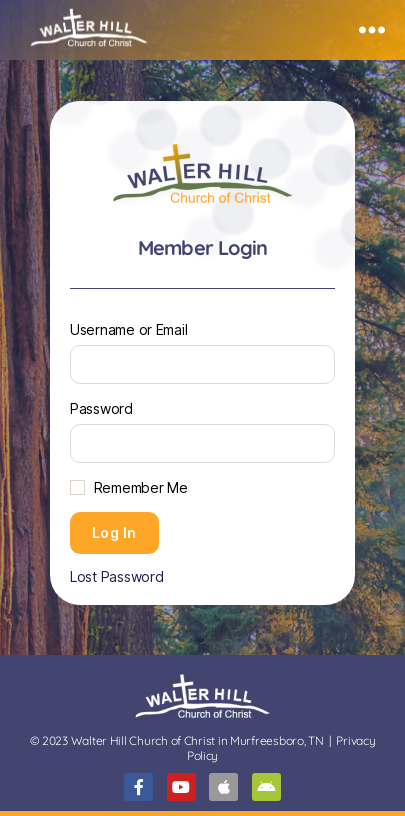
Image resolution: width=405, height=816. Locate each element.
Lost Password (117, 576)
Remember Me (141, 487)
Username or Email (128, 329)
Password (101, 408)
